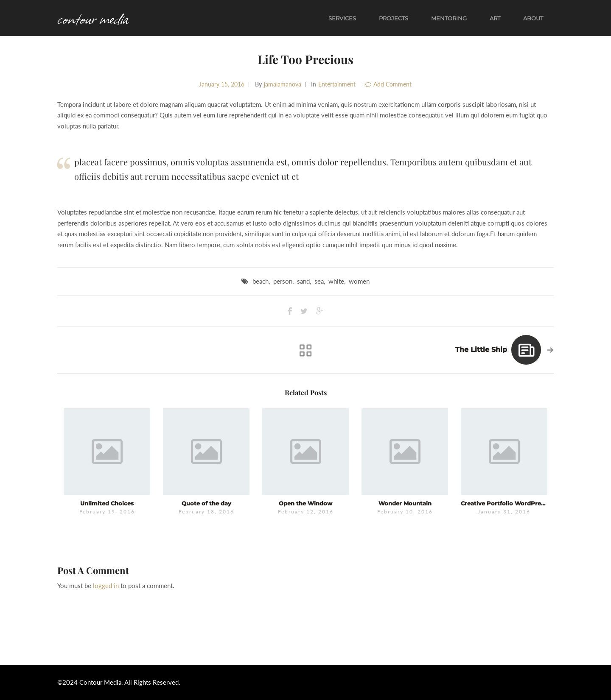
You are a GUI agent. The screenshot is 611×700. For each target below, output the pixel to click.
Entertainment (337, 84)
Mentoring (449, 18)
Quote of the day (206, 503)
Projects (394, 18)
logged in (106, 586)
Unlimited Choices (107, 503)
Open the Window (305, 503)
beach (261, 281)
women (359, 281)
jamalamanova (283, 84)
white (336, 281)
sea (319, 281)
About (533, 18)
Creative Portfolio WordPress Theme (515, 503)
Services (342, 18)
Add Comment (388, 84)
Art (495, 18)
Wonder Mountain (405, 503)
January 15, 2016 (222, 84)
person (283, 281)
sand (303, 281)
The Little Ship (481, 350)
